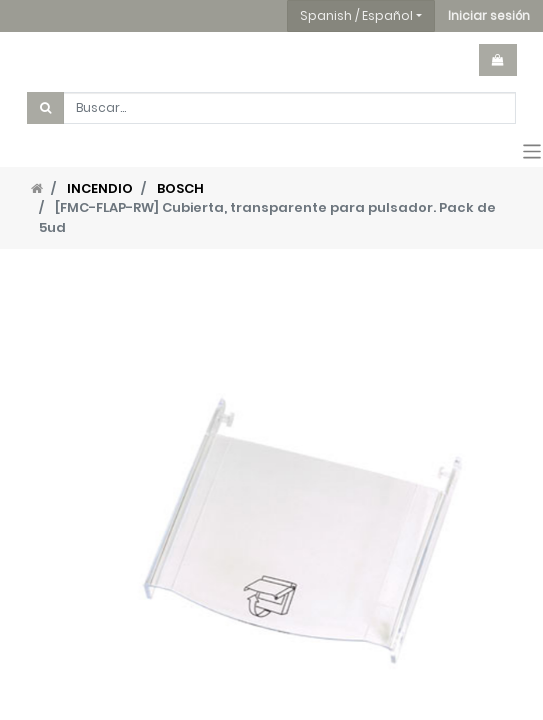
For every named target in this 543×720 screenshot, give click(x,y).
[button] (489, 16)
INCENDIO (100, 188)
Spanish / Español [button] (356, 15)
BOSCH (180, 188)
